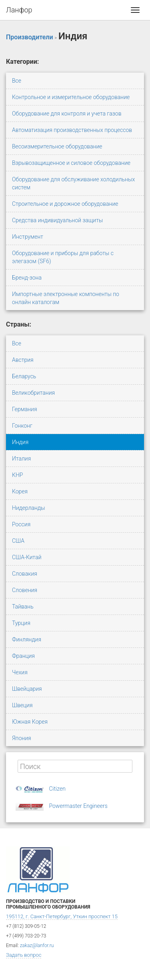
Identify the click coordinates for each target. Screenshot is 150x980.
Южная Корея (30, 722)
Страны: (19, 324)
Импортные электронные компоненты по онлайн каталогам (66, 298)
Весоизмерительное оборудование (57, 146)
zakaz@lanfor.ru (37, 946)
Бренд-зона (27, 278)
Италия (21, 459)
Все (17, 81)
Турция (21, 623)
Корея (20, 491)
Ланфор (19, 10)
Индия (20, 442)
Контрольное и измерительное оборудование (71, 97)
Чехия (20, 672)
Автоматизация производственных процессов (72, 130)
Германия (25, 409)
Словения (25, 590)
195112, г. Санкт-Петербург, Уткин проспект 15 (62, 916)
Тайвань (23, 607)
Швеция (22, 705)
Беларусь (24, 376)
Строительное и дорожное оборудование (65, 204)
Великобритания (33, 393)
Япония (22, 738)
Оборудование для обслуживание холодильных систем (73, 183)
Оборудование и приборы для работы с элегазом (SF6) (63, 257)
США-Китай (27, 557)
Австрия (23, 360)
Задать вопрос (24, 955)
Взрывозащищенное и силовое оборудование (71, 163)
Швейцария (27, 689)
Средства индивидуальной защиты (57, 220)
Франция (23, 656)
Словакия (25, 574)
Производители (30, 37)
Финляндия (27, 639)
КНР (17, 475)
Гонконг (22, 426)
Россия (21, 524)
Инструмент (28, 237)
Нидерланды (29, 508)
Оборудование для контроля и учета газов (67, 114)
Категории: (22, 62)
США (18, 541)
